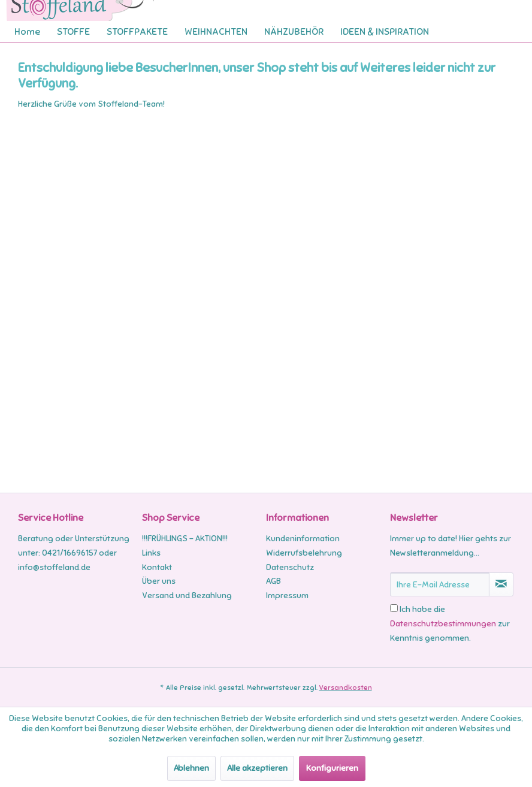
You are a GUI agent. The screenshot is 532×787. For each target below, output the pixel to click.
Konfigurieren (332, 768)
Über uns (159, 581)
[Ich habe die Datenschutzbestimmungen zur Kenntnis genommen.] (394, 608)
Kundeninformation (303, 539)
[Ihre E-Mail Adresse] (440, 584)
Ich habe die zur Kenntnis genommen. (450, 624)
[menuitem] (27, 32)
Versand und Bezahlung (187, 595)
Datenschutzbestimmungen (443, 624)
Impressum (287, 595)
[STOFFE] (73, 32)
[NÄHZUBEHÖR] (294, 32)
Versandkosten (346, 688)
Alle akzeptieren (257, 768)
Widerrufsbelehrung (304, 553)
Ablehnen (191, 768)
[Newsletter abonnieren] (501, 584)
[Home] (27, 32)
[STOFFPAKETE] (137, 32)
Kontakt (157, 567)
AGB (273, 581)
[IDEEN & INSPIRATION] (385, 32)
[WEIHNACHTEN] (216, 32)
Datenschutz (290, 567)
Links (151, 553)
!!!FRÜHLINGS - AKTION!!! (185, 539)
